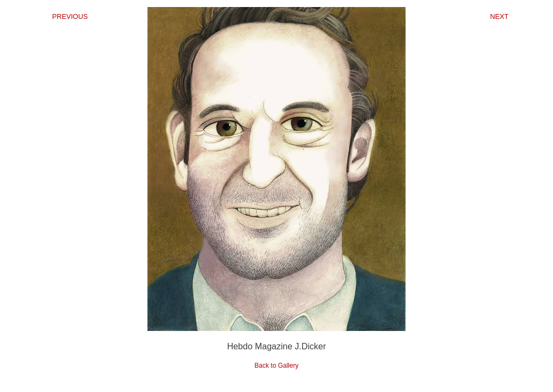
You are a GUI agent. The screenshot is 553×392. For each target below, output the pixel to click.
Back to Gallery (276, 366)
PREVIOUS (70, 16)
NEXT (499, 16)
